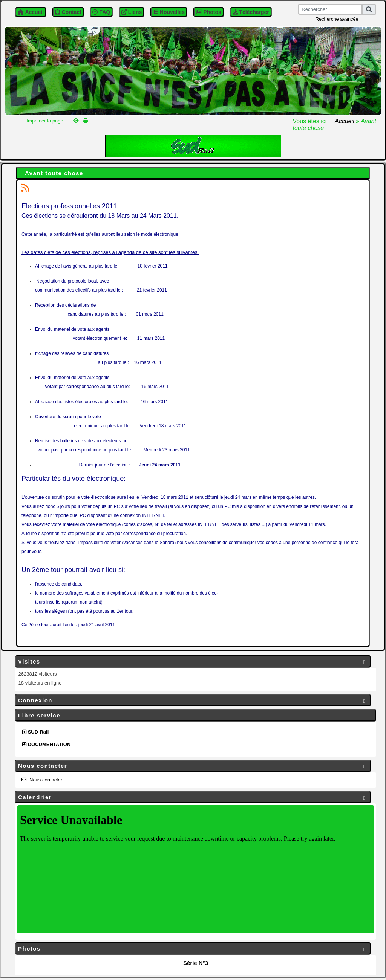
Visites (193, 662)
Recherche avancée (337, 19)
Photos (193, 949)
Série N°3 (196, 963)
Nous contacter (193, 766)
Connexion (193, 701)
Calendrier (193, 797)
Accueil (345, 121)
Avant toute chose (54, 173)
